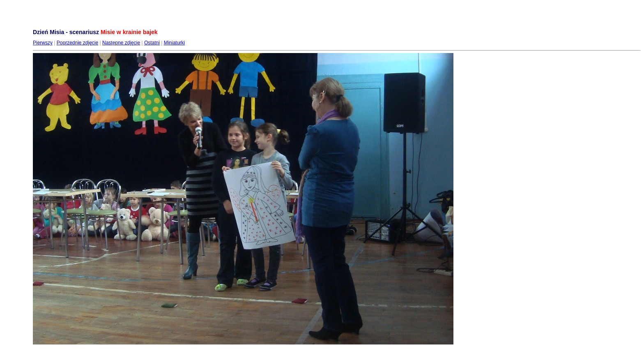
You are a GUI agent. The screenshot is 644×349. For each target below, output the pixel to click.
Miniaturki (174, 43)
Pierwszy (43, 43)
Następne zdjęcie (121, 43)
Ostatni (152, 43)
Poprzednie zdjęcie (77, 43)
